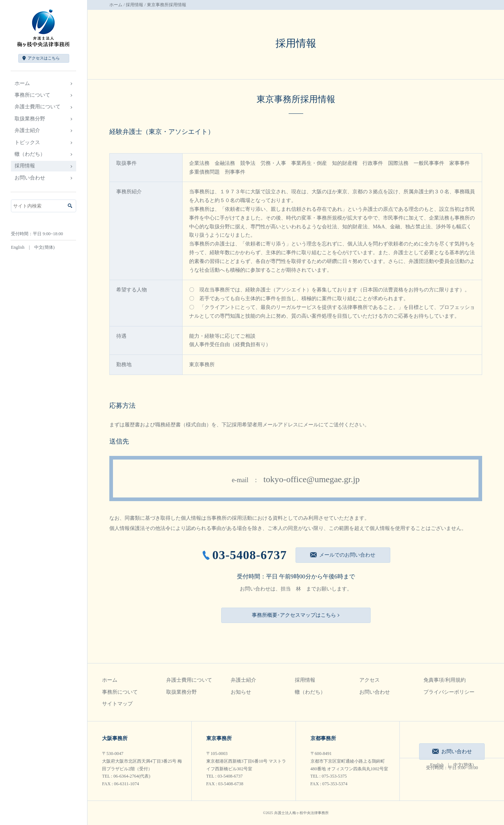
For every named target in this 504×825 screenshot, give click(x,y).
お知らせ (241, 692)
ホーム (22, 83)
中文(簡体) (44, 247)
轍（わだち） (30, 154)
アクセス (44, 58)
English (18, 247)
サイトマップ (117, 704)
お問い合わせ (30, 178)
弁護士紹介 (243, 680)
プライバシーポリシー (449, 692)
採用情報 (134, 5)
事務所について (120, 692)
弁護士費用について (189, 680)
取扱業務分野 (181, 692)
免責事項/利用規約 (445, 680)
